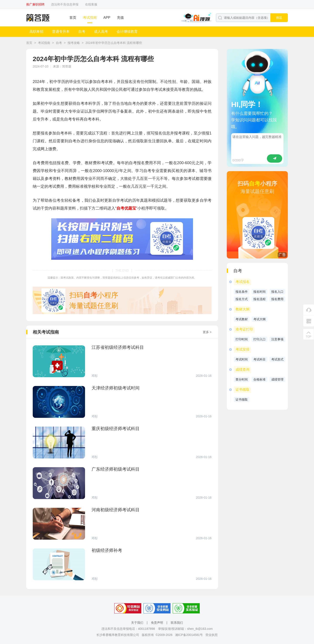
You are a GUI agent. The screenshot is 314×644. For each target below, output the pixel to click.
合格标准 (259, 379)
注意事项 (277, 339)
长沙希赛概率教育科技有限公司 (118, 635)
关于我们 (137, 623)
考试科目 (259, 359)
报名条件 (242, 292)
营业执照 (212, 635)
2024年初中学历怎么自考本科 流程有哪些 (114, 43)
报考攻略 (74, 43)
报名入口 (277, 292)
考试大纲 (259, 319)
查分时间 (242, 379)
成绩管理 (277, 379)
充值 (120, 18)
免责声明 (157, 623)
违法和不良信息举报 (65, 4)
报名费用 (277, 299)
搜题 (279, 18)
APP (107, 18)
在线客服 (91, 4)
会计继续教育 (127, 32)
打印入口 (259, 339)
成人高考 (101, 32)
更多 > (207, 332)
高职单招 (36, 32)
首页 (73, 18)
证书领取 (242, 399)
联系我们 (177, 623)
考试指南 (90, 18)
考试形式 (277, 359)
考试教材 (242, 319)
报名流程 (259, 299)
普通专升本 (61, 32)
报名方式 (242, 299)
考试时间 (242, 359)
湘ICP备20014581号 (189, 635)
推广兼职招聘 (35, 4)
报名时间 (259, 292)
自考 (82, 32)
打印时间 (242, 339)
